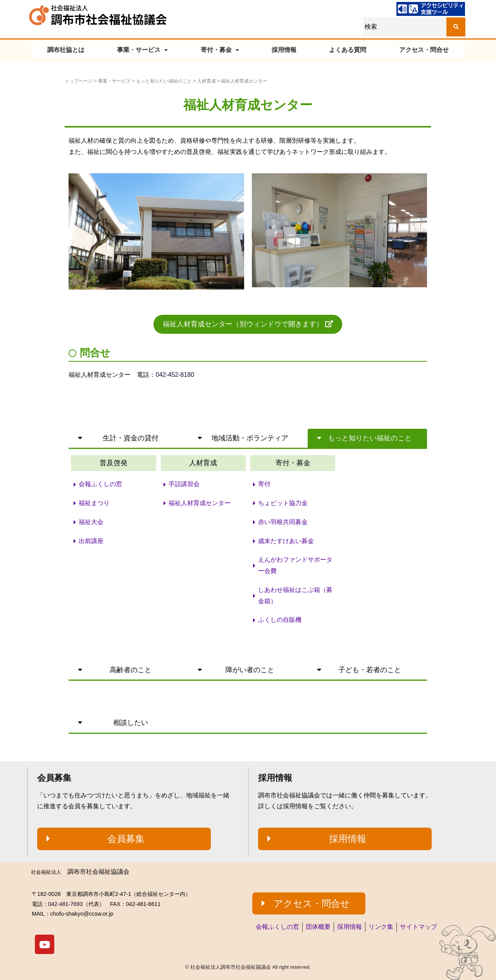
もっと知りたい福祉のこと (164, 81)
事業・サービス (142, 50)
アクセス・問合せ (424, 50)
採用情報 (284, 50)
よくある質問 (348, 50)
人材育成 (207, 81)
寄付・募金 (220, 50)
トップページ (79, 81)
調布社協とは (66, 50)
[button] (248, 324)
